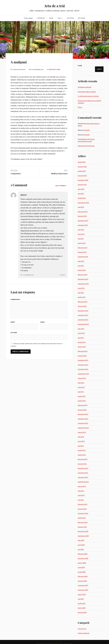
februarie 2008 (83, 576)
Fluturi (80, 107)
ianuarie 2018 (82, 216)
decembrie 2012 (83, 414)
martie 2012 (82, 455)
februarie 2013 (83, 405)
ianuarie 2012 (82, 464)
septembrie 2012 (83, 428)
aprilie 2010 (82, 518)
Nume (13, 322)
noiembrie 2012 (83, 419)
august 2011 (82, 486)
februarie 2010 (83, 522)
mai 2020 (81, 193)
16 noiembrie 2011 (39, 69)
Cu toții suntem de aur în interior (88, 96)
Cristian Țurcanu (20, 69)
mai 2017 (81, 239)
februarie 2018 (83, 212)
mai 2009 (81, 549)
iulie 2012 (81, 437)
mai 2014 (81, 338)
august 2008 (82, 563)
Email (43, 322)
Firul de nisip (90, 146)
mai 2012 (81, 446)
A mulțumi (21, 62)
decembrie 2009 (83, 531)
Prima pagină (28, 18)
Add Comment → (62, 186)
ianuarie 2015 (82, 306)
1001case (81, 146)
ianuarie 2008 (82, 581)
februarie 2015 (83, 302)
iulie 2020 (81, 189)
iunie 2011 (81, 495)
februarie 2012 (83, 459)
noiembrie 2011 (83, 473)
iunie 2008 (81, 567)
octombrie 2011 (83, 477)
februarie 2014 (83, 351)
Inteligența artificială (84, 87)
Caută (80, 65)
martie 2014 (82, 347)
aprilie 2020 (82, 198)
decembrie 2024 (83, 180)
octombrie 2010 (83, 513)
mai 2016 (81, 266)
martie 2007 (82, 608)
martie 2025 (82, 171)
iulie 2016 (81, 261)
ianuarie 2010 (82, 527)
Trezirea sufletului (84, 633)
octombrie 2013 (83, 369)
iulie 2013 (81, 383)
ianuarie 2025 (82, 176)
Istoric (51, 18)
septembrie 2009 (83, 536)
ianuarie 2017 (82, 252)
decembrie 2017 (83, 221)
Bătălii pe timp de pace (59, 173)
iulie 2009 (81, 540)
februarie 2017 (83, 248)
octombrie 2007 (83, 590)
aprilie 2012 (82, 450)
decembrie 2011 (83, 468)
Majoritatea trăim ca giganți (87, 92)
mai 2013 (81, 392)
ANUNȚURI (70, 18)
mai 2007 (81, 599)
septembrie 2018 (83, 203)
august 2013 (82, 378)
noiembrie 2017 (83, 225)
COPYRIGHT (41, 18)
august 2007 (82, 594)
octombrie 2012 (83, 423)
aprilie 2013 (82, 396)
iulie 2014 (81, 329)
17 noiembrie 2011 (29, 275)
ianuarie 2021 (82, 185)
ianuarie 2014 (82, 356)
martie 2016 (82, 270)
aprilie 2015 (82, 297)
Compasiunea (16, 173)
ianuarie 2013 (82, 410)
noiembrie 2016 (83, 257)
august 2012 (82, 432)
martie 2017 (82, 243)
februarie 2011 (83, 504)
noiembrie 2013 (83, 365)
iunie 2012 (81, 441)
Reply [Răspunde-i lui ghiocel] (63, 275)
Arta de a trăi (54, 6)
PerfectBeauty (82, 139)
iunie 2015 (81, 288)
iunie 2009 (81, 545)
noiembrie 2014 (83, 315)
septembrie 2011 (83, 482)
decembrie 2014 (83, 311)
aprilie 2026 (82, 162)
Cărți (59, 18)
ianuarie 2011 (82, 509)
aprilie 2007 (82, 603)
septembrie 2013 (83, 374)
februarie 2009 (83, 554)
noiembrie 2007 (83, 585)
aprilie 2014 (82, 342)
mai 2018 (81, 207)
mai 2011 (81, 500)
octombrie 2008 (83, 558)
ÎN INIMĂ (86, 130)
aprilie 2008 (82, 572)
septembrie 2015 (83, 284)
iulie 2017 (81, 230)
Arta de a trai (57, 69)
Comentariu (16, 299)
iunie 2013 (81, 387)
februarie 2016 (83, 275)
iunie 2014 (81, 333)
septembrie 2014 (83, 324)
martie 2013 (82, 401)
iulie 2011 (81, 491)
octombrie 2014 (83, 320)
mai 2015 (81, 293)
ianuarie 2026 (82, 167)
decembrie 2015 (83, 279)
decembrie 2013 (83, 360)
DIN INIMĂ (81, 18)
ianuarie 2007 (82, 612)
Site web (14, 333)
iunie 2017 (81, 234)
